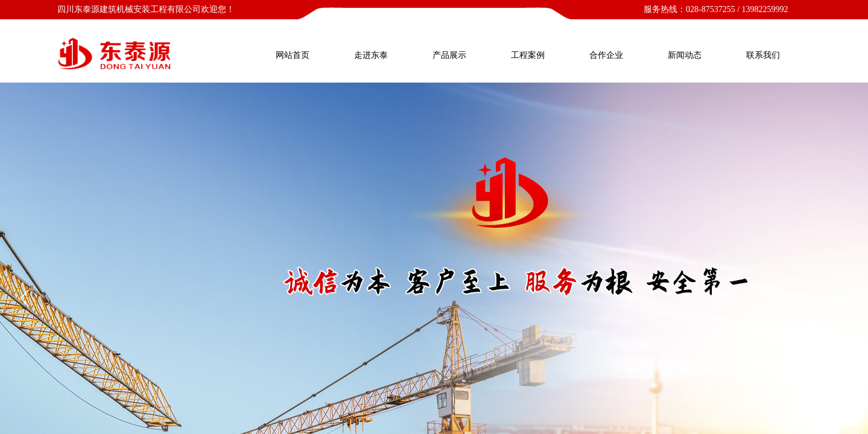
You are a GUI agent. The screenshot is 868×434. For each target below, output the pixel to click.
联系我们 (763, 55)
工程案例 (528, 55)
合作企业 (606, 55)
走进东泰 (371, 55)
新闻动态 (685, 55)
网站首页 (293, 55)
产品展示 (449, 55)
